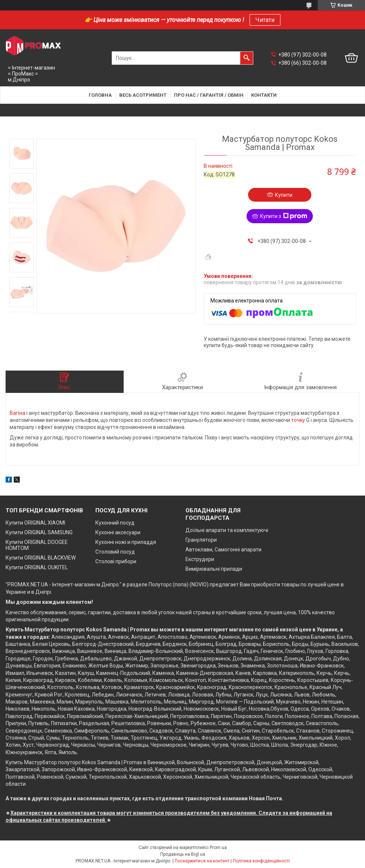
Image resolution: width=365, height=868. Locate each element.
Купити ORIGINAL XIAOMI (35, 523)
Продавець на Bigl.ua (183, 854)
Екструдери (200, 559)
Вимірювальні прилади (214, 569)
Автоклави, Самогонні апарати (223, 550)
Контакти (264, 95)
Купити (284, 195)
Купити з (284, 216)
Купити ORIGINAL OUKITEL (37, 567)
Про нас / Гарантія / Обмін (209, 95)
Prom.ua (218, 848)
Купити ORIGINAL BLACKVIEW (41, 558)
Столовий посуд (115, 552)
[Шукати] (247, 58)
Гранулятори (201, 540)
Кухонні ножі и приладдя (126, 542)
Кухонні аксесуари (118, 532)
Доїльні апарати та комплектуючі (227, 530)
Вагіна (18, 413)
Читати (265, 20)
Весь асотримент (143, 95)
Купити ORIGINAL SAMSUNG (39, 532)
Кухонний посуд (115, 523)
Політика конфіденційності (261, 861)
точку (298, 420)
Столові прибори (116, 561)
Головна (100, 95)
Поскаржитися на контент (202, 861)
